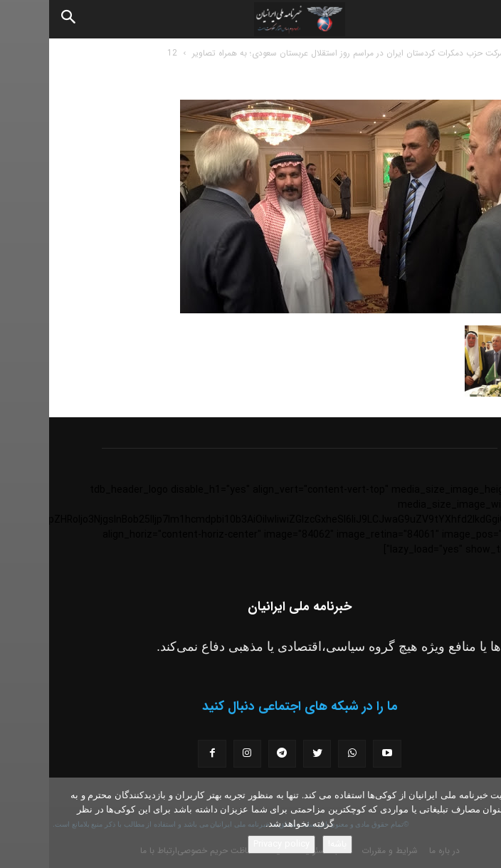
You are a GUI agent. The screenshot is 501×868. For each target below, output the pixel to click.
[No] (483, 823)
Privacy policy (232, 844)
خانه (479, 53)
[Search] (20, 19)
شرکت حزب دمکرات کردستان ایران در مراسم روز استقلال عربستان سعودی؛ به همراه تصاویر (300, 53)
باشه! (288, 844)
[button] (478, 19)
